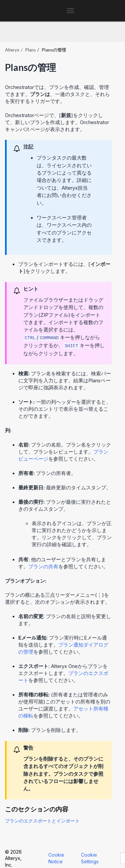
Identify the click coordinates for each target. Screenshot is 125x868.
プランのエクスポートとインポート (42, 821)
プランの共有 (43, 566)
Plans (30, 50)
